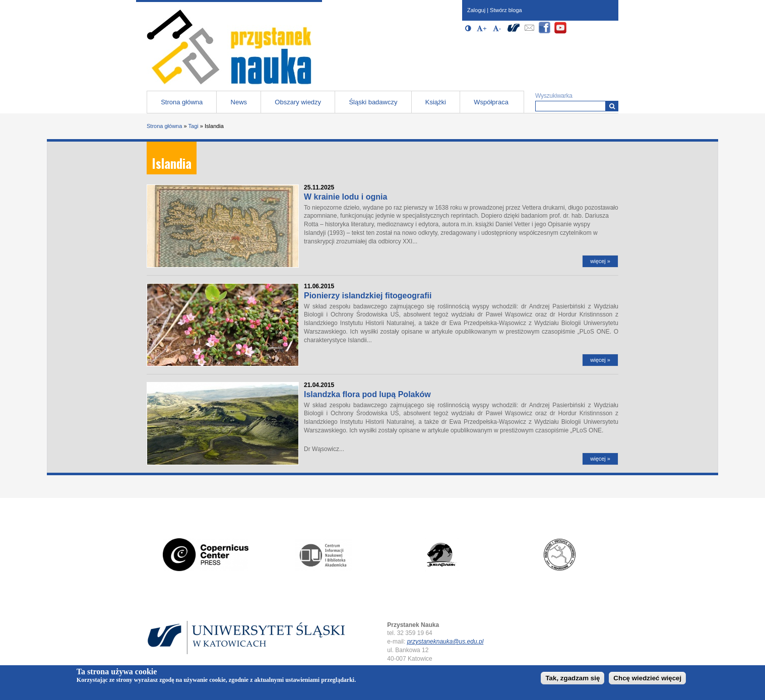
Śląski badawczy (373, 102)
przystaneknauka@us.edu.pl (445, 642)
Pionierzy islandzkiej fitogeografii (368, 296)
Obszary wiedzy (298, 102)
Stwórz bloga (506, 10)
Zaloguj (476, 10)
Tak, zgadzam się (572, 680)
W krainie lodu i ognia (345, 197)
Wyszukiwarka (554, 96)
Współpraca (491, 102)
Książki (436, 102)
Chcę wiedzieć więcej (647, 680)
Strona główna (182, 102)
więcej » (600, 261)
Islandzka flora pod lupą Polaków (367, 394)
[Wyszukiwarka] (612, 106)
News (239, 102)
